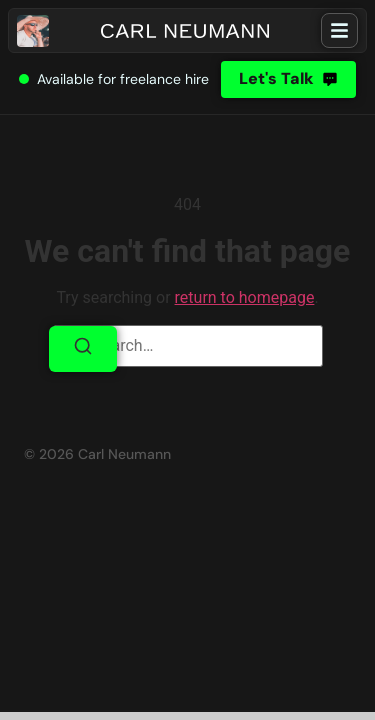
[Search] (83, 349)
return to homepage (245, 297)
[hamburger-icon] (339, 30)
